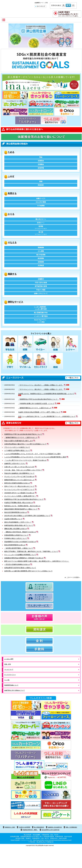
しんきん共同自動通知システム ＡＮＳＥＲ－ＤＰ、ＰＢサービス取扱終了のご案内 (32, 454)
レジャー (71, 344)
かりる (11, 214)
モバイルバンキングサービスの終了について (19, 490)
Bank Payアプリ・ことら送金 (41, 321)
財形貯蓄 (41, 168)
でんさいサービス (41, 606)
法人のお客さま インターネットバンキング (41, 597)
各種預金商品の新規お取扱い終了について (19, 525)
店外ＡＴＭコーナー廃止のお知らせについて (19, 486)
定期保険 (41, 262)
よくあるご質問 (9, 659)
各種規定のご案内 (10, 827)
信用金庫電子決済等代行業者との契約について (20, 568)
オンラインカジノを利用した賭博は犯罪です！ (20, 496)
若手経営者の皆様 (41, 286)
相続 (56, 361)
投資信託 (41, 185)
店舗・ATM (8, 664)
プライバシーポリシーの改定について (17, 447)
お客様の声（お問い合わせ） (41, 617)
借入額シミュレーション (41, 233)
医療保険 (41, 247)
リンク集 (7, 680)
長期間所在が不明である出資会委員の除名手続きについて (24, 499)
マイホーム (25, 361)
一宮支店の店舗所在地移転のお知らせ (17, 564)
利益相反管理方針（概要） (30, 830)
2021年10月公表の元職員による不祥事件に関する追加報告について (27, 516)
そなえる (12, 242)
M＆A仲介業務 (41, 202)
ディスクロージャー (10, 675)
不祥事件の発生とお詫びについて (16, 538)
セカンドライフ (40, 361)
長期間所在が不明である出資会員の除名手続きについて (23, 434)
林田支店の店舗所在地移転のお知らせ (17, 483)
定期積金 (41, 164)
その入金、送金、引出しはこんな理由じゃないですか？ (23, 470)
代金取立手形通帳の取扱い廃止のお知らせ (19, 503)
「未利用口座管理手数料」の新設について (19, 548)
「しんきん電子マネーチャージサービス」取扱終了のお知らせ (25, 460)
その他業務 (41, 206)
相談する (12, 274)
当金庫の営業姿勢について (13, 519)
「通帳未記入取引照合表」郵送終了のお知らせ (20, 532)
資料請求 (41, 629)
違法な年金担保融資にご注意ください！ (18, 522)
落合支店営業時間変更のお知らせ (16, 512)
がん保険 (41, 251)
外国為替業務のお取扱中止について (16, 535)
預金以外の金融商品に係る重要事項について (19, 473)
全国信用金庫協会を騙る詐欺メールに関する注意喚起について (25, 444)
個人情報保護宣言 (39, 827)
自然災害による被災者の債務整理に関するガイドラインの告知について (28, 571)
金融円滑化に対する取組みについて (14, 690)
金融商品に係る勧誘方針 (55, 827)
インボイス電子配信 (41, 316)
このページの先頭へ (73, 577)
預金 (41, 157)
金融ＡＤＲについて (41, 293)
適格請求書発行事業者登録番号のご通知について (21, 509)
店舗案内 (41, 279)
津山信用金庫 (16, 6)
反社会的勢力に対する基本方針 (51, 830)
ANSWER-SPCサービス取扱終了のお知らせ (19, 493)
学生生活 (10, 344)
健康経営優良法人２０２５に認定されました (19, 480)
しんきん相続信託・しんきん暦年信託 (41, 308)
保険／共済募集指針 (71, 827)
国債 (41, 181)
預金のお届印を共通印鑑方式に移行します (19, 441)
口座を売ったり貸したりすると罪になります (19, 467)
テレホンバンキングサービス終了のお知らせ (19, 477)
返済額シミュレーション (41, 227)
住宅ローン (41, 223)
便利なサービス (15, 302)
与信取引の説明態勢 (25, 827)
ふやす (11, 176)
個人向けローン (41, 219)
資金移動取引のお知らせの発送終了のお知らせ (20, 542)
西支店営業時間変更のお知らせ (15, 545)
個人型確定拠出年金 (41, 313)
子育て (10, 361)
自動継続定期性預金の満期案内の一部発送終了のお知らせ (24, 558)
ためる (11, 152)
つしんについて (9, 669)
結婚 (56, 344)
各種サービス (41, 198)
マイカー (40, 344)
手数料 (41, 649)
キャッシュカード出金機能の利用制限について (20, 555)
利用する (12, 193)
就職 (25, 344)
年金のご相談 (41, 290)
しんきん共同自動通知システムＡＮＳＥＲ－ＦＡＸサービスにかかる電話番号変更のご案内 (35, 457)
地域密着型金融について (11, 685)
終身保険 (41, 258)
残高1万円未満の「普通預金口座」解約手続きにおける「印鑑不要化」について (31, 551)
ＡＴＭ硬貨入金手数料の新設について (17, 451)
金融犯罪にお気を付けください (15, 464)
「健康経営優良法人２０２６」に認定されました (21, 437)
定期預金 (41, 161)
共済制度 (41, 266)
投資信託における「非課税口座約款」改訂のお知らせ (22, 506)
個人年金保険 (41, 255)
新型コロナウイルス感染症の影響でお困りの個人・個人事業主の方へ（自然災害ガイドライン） (37, 561)
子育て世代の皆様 (41, 283)
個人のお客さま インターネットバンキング (41, 587)
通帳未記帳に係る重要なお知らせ (16, 529)
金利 (41, 641)
